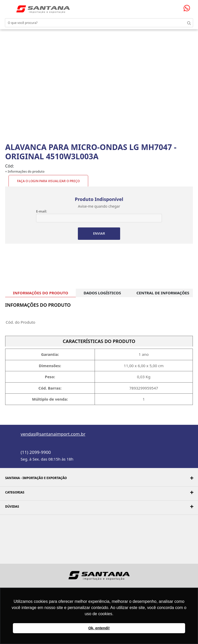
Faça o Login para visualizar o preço (48, 181)
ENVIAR (99, 233)
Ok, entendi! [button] (99, 628)
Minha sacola (181, 7)
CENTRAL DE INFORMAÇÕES (163, 293)
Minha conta (175, 7)
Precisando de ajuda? (188, 8)
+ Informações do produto (25, 171)
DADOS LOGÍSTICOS (102, 293)
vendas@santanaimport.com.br (53, 434)
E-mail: (42, 211)
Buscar (188, 23)
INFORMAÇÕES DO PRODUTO (40, 293)
